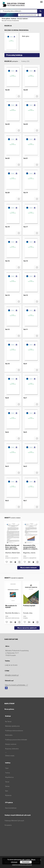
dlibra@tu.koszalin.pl (12, 675)
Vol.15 (26, 261)
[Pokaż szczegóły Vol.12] (19, 336)
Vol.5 (25, 432)
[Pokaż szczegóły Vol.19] (37, 199)
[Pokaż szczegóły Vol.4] (19, 473)
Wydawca (8, 795)
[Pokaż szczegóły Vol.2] (19, 507)
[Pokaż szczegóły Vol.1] (37, 507)
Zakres (7, 786)
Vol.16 (7, 261)
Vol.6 (7, 432)
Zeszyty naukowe (23, 19)
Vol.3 (25, 466)
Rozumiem (26, 862)
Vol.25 (26, 90)
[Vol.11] (31, 317)
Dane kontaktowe (11, 808)
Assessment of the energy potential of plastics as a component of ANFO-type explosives (31, 547)
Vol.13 (26, 295)
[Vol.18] (13, 214)
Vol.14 (7, 295)
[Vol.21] (31, 145)
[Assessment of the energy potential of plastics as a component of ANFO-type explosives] (31, 533)
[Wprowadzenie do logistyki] (13, 593)
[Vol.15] (31, 248)
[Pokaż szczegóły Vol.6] (19, 439)
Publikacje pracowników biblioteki (16, 740)
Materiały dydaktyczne (12, 726)
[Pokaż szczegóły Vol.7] (37, 404)
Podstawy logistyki (29, 606)
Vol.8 (7, 398)
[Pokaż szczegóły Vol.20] (19, 199)
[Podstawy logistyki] (31, 593)
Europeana (8, 825)
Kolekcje (14, 19)
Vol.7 (25, 398)
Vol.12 (7, 329)
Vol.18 (7, 227)
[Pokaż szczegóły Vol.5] (37, 439)
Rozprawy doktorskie (12, 749)
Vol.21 (26, 158)
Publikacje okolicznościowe (14, 731)
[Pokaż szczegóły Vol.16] (19, 267)
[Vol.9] (31, 351)
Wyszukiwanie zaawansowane (28, 15)
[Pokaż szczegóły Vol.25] (37, 96)
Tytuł (7, 768)
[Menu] (41, 2)
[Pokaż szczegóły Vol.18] (19, 233)
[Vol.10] (13, 351)
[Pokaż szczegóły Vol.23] (37, 131)
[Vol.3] (31, 453)
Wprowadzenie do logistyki (11, 606)
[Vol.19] (31, 180)
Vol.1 (25, 501)
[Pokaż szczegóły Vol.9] (37, 370)
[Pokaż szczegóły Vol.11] (37, 336)
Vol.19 (26, 193)
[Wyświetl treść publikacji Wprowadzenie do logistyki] (15, 622)
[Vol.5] (31, 419)
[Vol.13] (31, 282)
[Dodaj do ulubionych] (7, 562)
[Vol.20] (13, 180)
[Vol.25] (31, 77)
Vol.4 (7, 466)
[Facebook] (6, 688)
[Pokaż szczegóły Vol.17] (37, 233)
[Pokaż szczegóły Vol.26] (19, 96)
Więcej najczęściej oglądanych (27, 628)
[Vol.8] (13, 385)
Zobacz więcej (10, 756)
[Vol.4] (13, 453)
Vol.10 (7, 364)
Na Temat (8, 722)
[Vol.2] (13, 488)
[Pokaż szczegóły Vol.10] (19, 370)
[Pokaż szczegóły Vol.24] (19, 131)
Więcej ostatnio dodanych (28, 568)
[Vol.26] (13, 77)
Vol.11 (26, 329)
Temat (7, 782)
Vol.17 (26, 227)
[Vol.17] (31, 214)
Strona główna (6, 19)
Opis (7, 791)
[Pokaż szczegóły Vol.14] (19, 302)
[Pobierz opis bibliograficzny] (11, 562)
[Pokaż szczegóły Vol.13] (37, 302)
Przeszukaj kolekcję (14, 55)
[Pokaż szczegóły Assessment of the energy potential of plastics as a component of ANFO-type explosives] (37, 562)
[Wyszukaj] (41, 11)
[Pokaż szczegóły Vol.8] (19, 404)
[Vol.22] (13, 145)
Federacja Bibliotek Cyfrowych (14, 821)
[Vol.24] (13, 111)
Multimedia (9, 735)
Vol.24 (7, 124)
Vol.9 (25, 364)
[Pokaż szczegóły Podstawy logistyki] (37, 622)
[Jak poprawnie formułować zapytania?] (40, 15)
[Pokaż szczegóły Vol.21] (37, 165)
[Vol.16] (13, 248)
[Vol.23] (31, 111)
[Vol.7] (31, 385)
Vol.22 (7, 158)
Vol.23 (26, 124)
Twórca (8, 773)
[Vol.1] (31, 488)
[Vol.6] (13, 419)
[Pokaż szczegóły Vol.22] (19, 165)
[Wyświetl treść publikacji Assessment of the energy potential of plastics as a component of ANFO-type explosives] (33, 562)
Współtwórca (9, 777)
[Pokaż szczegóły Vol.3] (37, 473)
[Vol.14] (13, 282)
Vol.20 (7, 193)
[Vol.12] (13, 317)
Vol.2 (7, 501)
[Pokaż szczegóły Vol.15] (37, 267)
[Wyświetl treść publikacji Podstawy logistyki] (33, 622)
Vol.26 (7, 90)
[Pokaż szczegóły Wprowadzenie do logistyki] (19, 622)
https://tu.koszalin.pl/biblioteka (16, 685)
